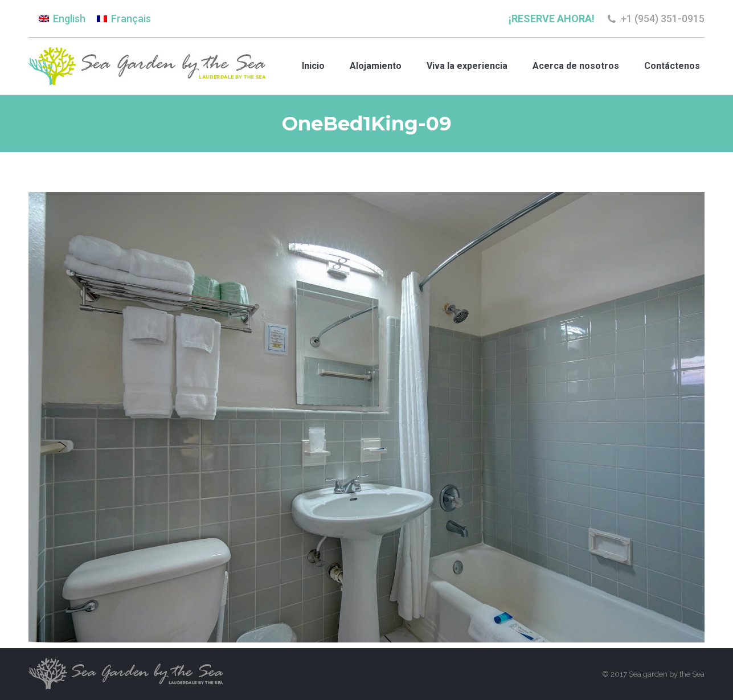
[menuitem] (62, 19)
